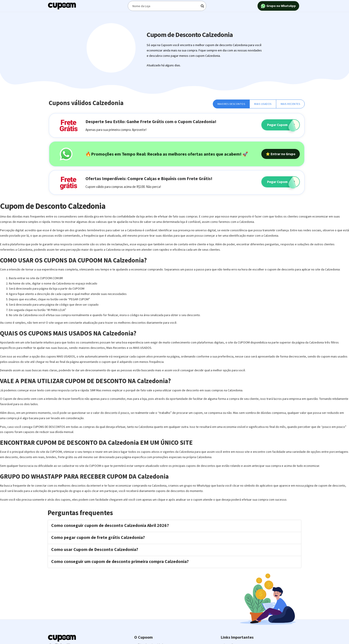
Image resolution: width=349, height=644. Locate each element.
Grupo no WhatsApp (278, 6)
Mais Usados (263, 104)
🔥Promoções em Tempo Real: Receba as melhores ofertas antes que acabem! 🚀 (167, 154)
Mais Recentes (290, 104)
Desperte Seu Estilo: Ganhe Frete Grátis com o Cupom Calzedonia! (151, 121)
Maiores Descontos (231, 104)
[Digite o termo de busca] (167, 6)
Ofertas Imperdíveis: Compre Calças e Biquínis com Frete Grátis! (149, 178)
